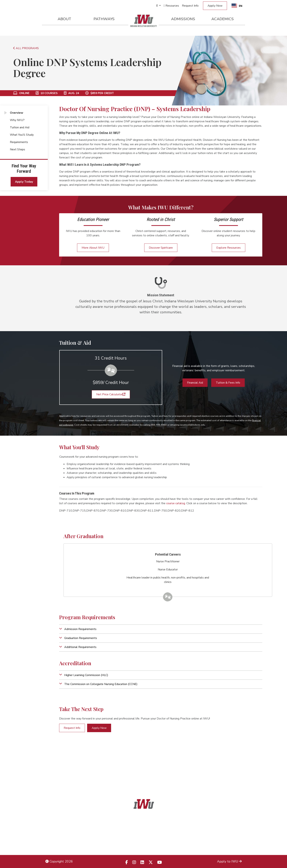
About (64, 19)
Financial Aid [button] (195, 383)
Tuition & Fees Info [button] (228, 383)
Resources (171, 6)
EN (237, 6)
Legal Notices (55, 820)
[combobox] (237, 6)
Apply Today (24, 182)
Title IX (51, 828)
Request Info (190, 6)
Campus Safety (231, 845)
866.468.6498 (152, 828)
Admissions (183, 19)
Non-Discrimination (59, 837)
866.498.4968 (148, 837)
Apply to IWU (229, 861)
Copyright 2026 (59, 861)
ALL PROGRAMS (26, 48)
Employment (55, 845)
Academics (223, 19)
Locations (235, 828)
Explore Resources (229, 248)
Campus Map (232, 837)
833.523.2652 (152, 845)
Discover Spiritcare (161, 248)
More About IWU (93, 248)
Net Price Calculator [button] (111, 394)
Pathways (104, 19)
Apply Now (215, 6)
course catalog (176, 503)
